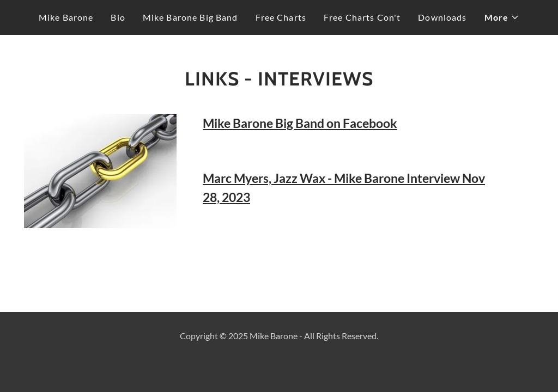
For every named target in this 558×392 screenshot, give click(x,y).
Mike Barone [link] (66, 17)
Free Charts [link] (281, 17)
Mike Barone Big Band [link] (190, 17)
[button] (502, 17)
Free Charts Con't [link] (362, 17)
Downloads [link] (442, 17)
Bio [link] (118, 17)
